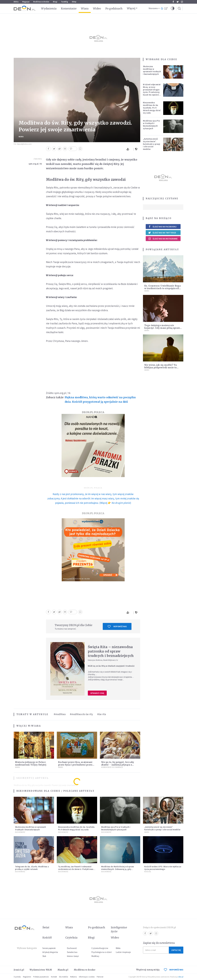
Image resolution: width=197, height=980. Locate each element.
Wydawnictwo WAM (41, 970)
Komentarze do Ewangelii (112, 767)
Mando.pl (63, 970)
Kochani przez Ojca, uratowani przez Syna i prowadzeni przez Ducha (75, 765)
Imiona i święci (73, 956)
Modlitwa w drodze (41, 2)
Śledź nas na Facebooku (162, 227)
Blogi (55, 2)
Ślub (44, 956)
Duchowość (20, 832)
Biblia (16, 2)
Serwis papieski (49, 948)
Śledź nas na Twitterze (162, 233)
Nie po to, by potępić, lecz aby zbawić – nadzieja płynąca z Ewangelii (118, 765)
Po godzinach (114, 8)
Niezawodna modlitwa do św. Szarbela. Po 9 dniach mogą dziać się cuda (152, 108)
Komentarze (69, 8)
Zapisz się (176, 950)
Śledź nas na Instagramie (163, 239)
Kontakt (54, 977)
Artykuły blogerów (50, 952)
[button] (173, 8)
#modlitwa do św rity (81, 714)
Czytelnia (71, 938)
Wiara (85, 8)
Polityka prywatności (41, 977)
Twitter (178, 2)
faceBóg (65, 2)
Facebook (173, 2)
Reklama (73, 977)
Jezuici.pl (19, 970)
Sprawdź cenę (97, 693)
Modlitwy (95, 956)
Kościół (148, 872)
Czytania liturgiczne (100, 948)
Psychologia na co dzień (102, 952)
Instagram (182, 2)
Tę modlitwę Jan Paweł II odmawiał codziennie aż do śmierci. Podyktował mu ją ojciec (76, 869)
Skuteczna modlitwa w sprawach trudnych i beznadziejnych (152, 70)
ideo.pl (181, 977)
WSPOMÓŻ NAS (174, 970)
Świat (46, 927)
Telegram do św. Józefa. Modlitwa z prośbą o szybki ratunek (32, 868)
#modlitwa (60, 714)
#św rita (102, 714)
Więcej (131, 8)
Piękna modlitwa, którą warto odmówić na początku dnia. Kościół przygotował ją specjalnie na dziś (100, 400)
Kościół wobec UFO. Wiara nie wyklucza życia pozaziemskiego (163, 868)
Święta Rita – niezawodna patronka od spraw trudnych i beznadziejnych (111, 651)
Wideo (97, 8)
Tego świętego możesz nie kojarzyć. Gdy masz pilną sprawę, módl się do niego (163, 328)
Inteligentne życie (119, 929)
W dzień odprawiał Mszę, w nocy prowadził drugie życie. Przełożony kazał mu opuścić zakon (152, 91)
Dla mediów (64, 977)
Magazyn (26, 2)
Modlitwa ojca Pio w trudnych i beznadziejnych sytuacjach (151, 125)
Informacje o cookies (87, 977)
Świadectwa (72, 952)
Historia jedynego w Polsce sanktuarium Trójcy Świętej (31, 763)
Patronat (100, 977)
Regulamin (27, 977)
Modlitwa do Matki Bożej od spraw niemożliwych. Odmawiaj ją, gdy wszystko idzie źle (118, 869)
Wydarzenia (49, 8)
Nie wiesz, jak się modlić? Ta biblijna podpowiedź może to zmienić (161, 368)
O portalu (17, 977)
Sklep (74, 2)
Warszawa (153, 8)
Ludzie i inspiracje (123, 952)
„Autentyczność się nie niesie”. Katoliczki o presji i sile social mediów (152, 144)
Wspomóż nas (117, 626)
